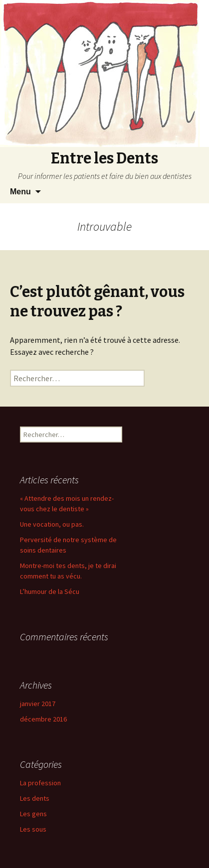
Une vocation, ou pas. (52, 524)
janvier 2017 (38, 704)
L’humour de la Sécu (50, 591)
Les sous (33, 829)
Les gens (33, 814)
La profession (40, 783)
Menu (20, 192)
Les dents (35, 798)
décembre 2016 (43, 719)
